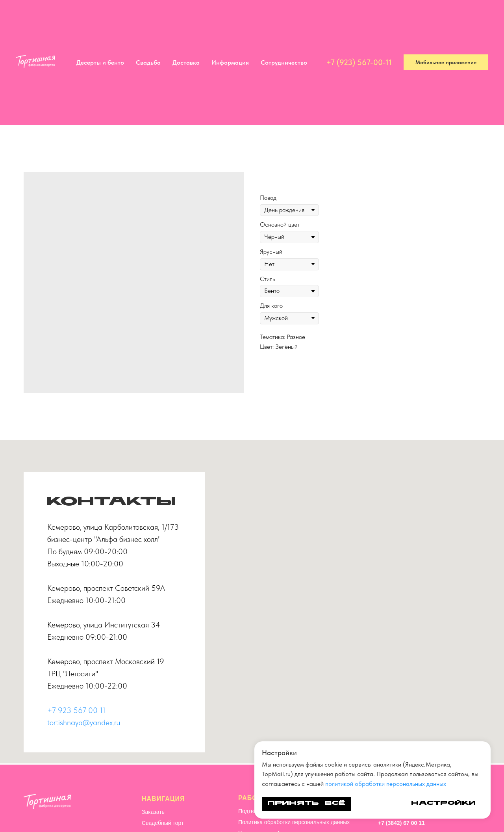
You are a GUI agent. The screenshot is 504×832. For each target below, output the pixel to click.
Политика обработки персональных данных (294, 822)
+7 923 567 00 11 (76, 710)
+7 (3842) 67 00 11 (401, 823)
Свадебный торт (163, 823)
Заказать (153, 812)
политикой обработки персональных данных (386, 784)
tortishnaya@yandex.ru (84, 722)
